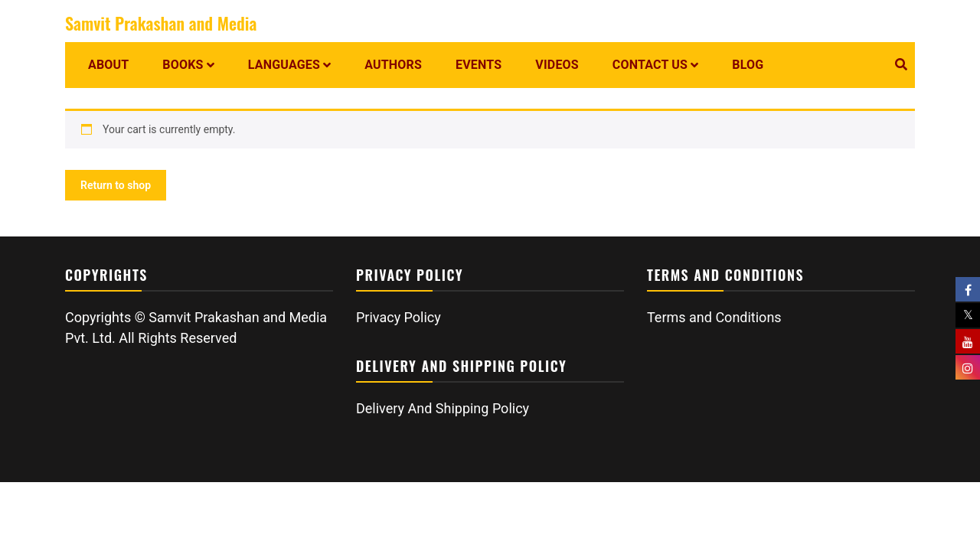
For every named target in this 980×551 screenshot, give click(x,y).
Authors (393, 65)
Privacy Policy (399, 317)
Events (479, 65)
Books (183, 65)
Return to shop (116, 185)
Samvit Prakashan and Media (161, 23)
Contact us (650, 65)
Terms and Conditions (714, 317)
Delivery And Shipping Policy (443, 408)
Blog (748, 65)
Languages (284, 65)
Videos (557, 65)
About (108, 65)
